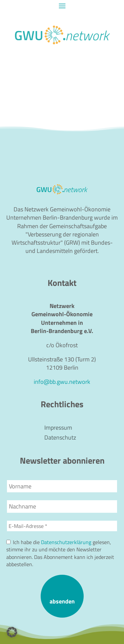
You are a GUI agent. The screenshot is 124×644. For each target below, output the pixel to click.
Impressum (58, 429)
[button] (12, 632)
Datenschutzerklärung (66, 542)
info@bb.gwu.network (62, 382)
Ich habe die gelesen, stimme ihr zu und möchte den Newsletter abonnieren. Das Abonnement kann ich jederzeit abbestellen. (60, 553)
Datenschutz (60, 439)
